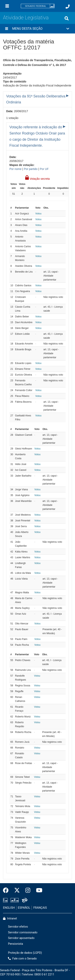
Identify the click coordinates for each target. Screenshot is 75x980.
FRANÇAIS (40, 908)
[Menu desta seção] (7, 29)
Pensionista (15, 944)
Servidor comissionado (23, 932)
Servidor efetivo (18, 927)
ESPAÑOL (24, 908)
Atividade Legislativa (26, 18)
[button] (37, 29)
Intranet (10, 919)
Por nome (15, 169)
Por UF (44, 169)
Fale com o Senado (22, 959)
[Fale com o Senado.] (68, 7)
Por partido (31, 169)
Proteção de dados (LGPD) (25, 953)
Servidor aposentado (21, 938)
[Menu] (7, 6)
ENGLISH (9, 908)
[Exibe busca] (67, 18)
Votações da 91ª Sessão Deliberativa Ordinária (36, 99)
